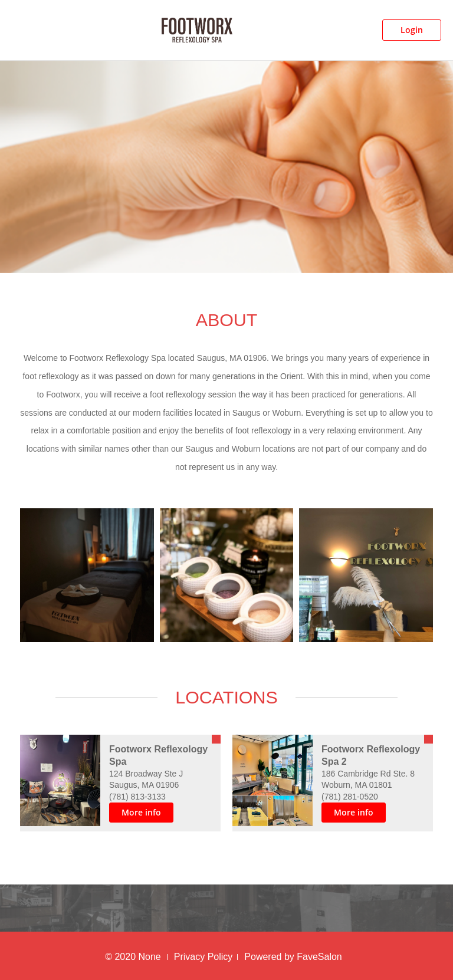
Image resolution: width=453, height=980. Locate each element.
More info (141, 812)
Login (412, 30)
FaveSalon (319, 957)
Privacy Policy (203, 957)
